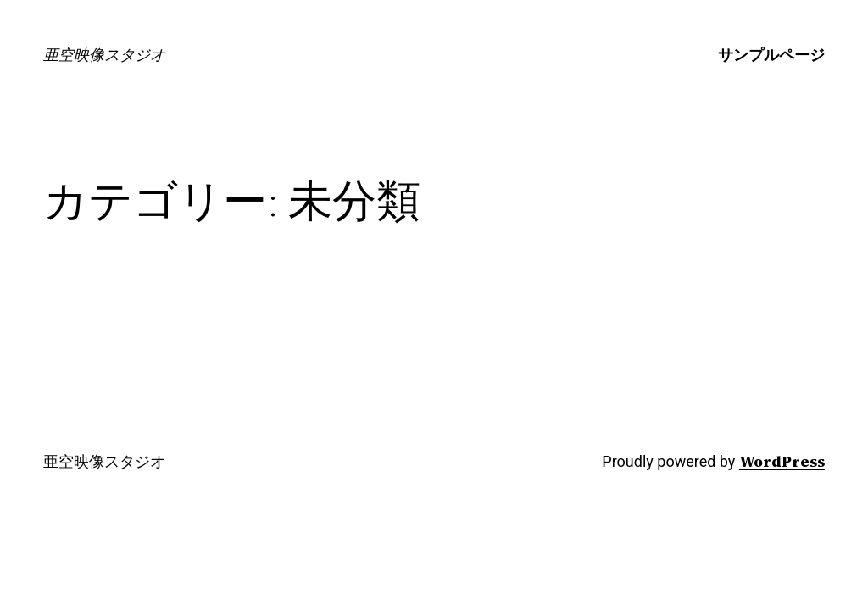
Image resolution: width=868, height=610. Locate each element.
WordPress (782, 461)
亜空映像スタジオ (104, 55)
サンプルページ (771, 55)
